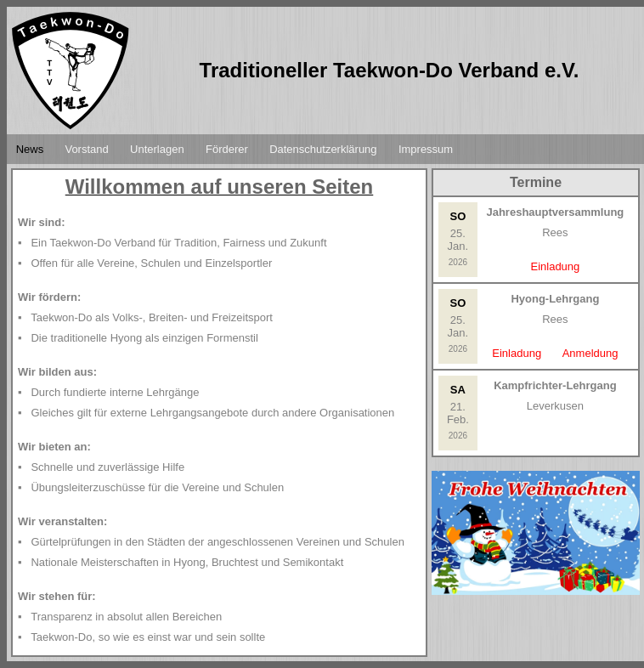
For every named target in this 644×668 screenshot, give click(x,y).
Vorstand (86, 149)
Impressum (426, 149)
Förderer (227, 149)
